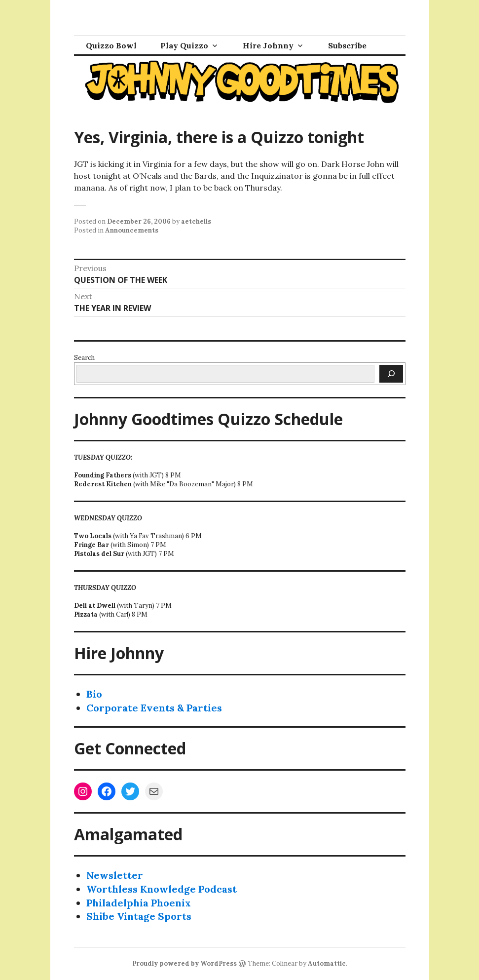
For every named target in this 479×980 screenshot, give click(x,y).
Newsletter (115, 875)
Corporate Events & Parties (154, 708)
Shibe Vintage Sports (139, 916)
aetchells (196, 221)
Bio (94, 694)
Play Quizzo (184, 45)
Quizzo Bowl (111, 45)
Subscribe (347, 45)
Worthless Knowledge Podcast (162, 889)
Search (84, 358)
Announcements (132, 230)
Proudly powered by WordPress (184, 963)
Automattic (327, 963)
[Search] (391, 374)
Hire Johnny (268, 45)
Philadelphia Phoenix (139, 903)
